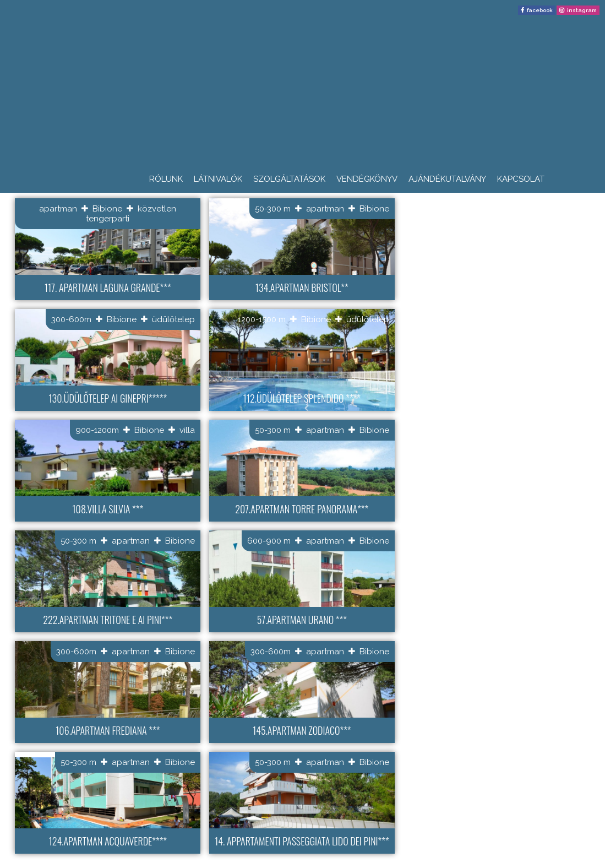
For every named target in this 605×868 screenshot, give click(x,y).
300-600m (71, 319)
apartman (58, 209)
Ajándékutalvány (447, 179)
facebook (540, 10)
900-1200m (97, 430)
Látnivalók (218, 179)
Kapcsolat (521, 179)
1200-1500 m (262, 319)
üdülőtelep (173, 319)
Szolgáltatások (289, 179)
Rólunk (166, 179)
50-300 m (273, 209)
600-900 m (269, 541)
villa (187, 430)
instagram (582, 10)
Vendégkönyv (367, 179)
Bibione (107, 209)
